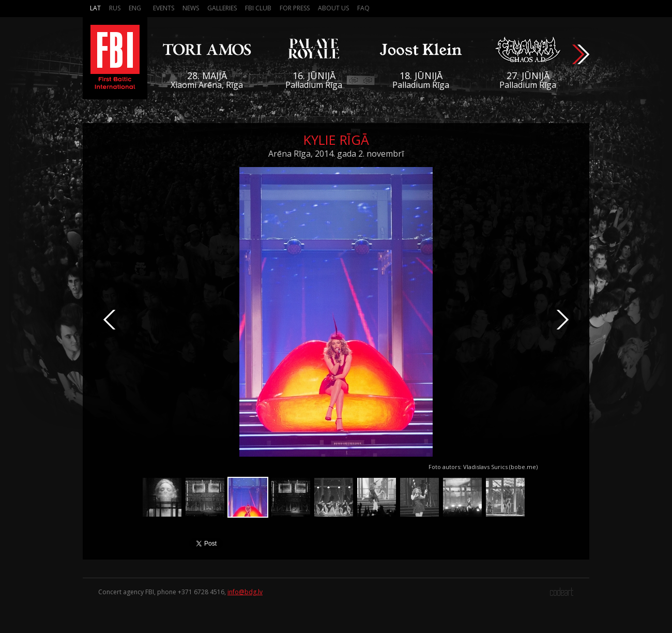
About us (333, 8)
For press (295, 8)
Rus (115, 8)
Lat (95, 8)
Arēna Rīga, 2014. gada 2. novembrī (336, 154)
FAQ (363, 8)
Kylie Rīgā (336, 140)
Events (164, 8)
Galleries (222, 8)
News (191, 8)
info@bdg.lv (245, 592)
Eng (135, 8)
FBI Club (258, 8)
